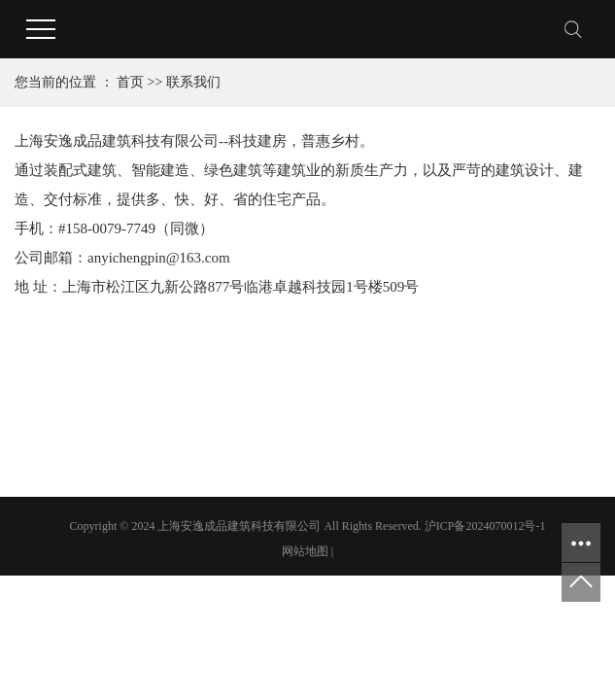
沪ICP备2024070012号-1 (485, 526)
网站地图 (305, 551)
